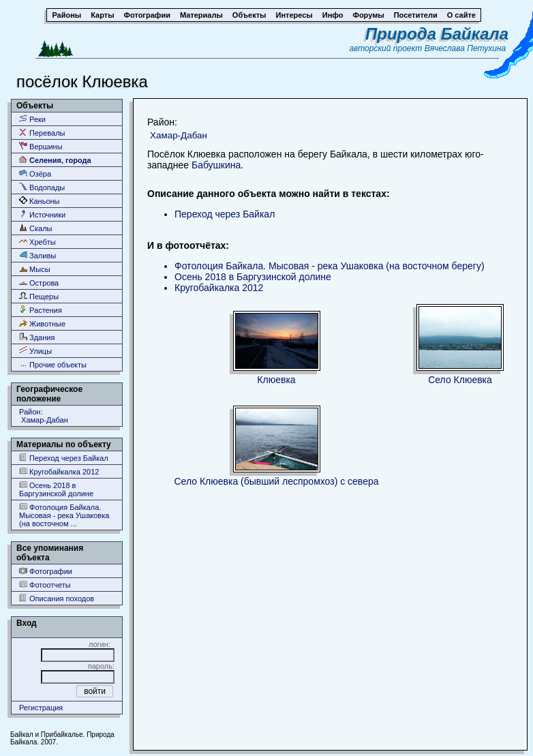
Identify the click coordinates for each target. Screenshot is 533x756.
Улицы (35, 351)
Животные (42, 323)
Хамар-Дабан (179, 135)
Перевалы (42, 133)
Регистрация (41, 708)
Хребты (37, 242)
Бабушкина (216, 165)
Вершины (41, 146)
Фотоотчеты (45, 585)
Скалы (36, 228)
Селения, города (55, 160)
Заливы (37, 255)
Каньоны (40, 201)
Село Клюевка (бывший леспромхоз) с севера (276, 481)
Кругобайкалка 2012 (59, 471)
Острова (39, 283)
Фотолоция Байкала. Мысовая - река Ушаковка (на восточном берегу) (330, 266)
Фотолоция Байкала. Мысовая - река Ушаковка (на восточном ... (64, 515)
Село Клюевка (460, 380)
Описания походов (57, 598)
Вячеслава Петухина (466, 48)
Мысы (35, 269)
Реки (32, 119)
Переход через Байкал (64, 458)
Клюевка (276, 380)
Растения (41, 310)
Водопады (42, 187)
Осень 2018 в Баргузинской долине (56, 489)
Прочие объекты (53, 364)
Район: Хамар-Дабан (44, 416)
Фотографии (46, 571)
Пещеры (39, 296)
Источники (42, 214)
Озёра (35, 173)
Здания (37, 337)
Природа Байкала (437, 34)
